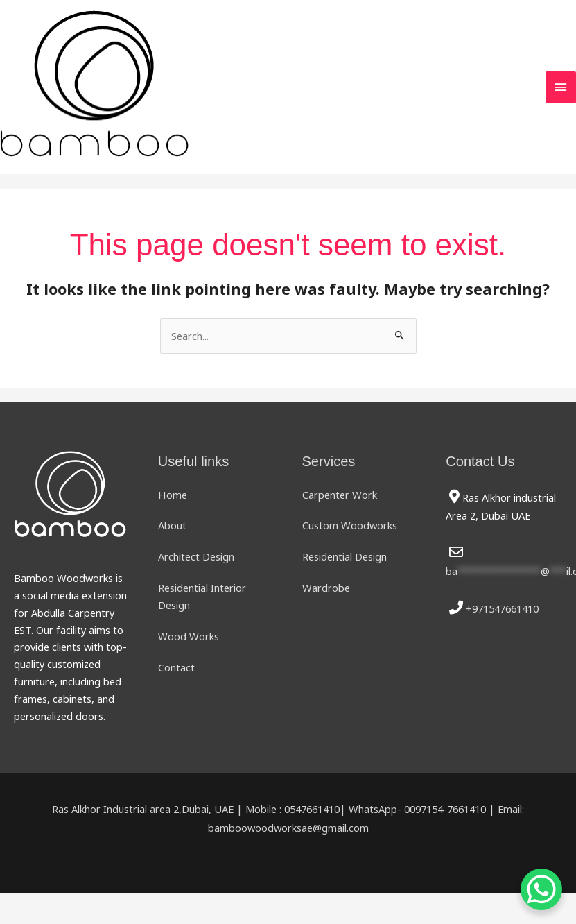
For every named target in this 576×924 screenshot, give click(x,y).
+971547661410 (502, 608)
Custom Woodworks (350, 526)
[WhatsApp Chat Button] (541, 889)
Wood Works (189, 636)
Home (172, 495)
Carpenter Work (340, 495)
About (172, 526)
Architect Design (196, 556)
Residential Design (344, 556)
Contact (176, 667)
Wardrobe (326, 588)
